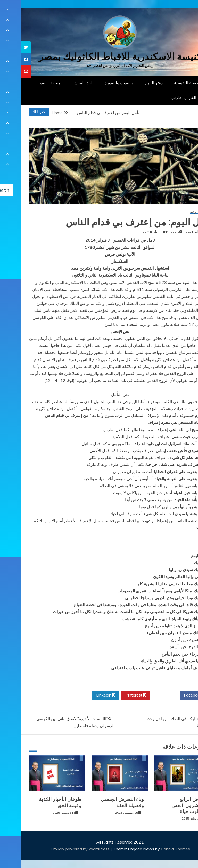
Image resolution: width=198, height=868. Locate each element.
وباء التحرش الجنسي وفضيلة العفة (102, 802)
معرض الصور (28, 83)
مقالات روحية (178, 212)
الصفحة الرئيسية (167, 83)
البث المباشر (62, 83)
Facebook (174, 695)
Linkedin (85, 695)
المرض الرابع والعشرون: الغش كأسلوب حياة (168, 805)
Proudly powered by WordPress (60, 849)
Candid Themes (155, 849)
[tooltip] (5, 47)
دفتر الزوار (133, 83)
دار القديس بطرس (166, 97)
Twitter (144, 695)
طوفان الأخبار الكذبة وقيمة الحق (39, 802)
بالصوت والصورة (98, 83)
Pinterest (115, 695)
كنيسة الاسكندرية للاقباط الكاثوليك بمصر (99, 57)
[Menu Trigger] (181, 11)
